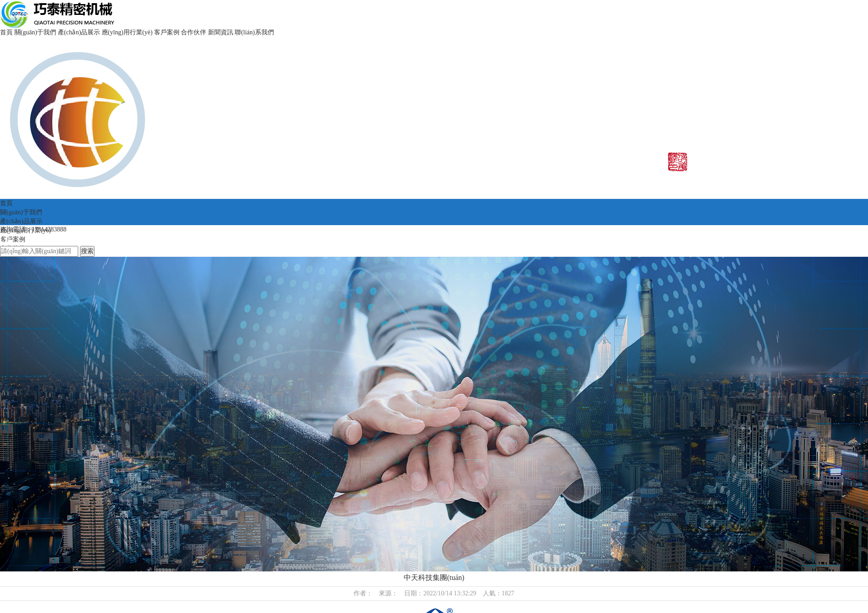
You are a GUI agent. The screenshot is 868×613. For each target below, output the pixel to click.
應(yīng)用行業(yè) (127, 32)
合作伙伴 (193, 32)
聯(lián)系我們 (254, 32)
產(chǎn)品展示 (79, 32)
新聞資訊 (221, 32)
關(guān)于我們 (35, 32)
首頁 (6, 32)
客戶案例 (167, 32)
